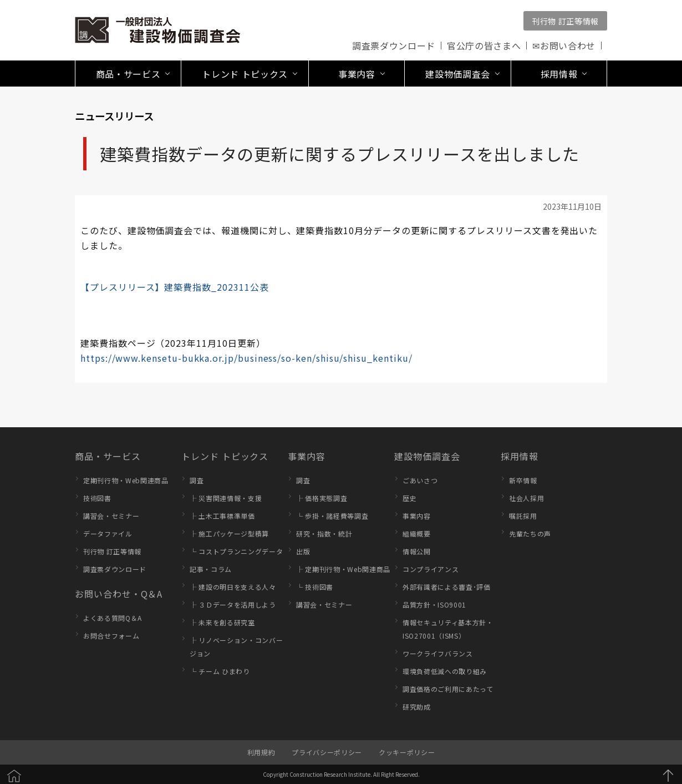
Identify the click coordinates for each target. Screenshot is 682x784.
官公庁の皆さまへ (484, 45)
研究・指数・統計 (324, 533)
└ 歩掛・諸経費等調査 (332, 516)
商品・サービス (108, 456)
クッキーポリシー (407, 752)
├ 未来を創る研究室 (222, 622)
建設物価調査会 (427, 456)
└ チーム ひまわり (220, 671)
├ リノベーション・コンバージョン (236, 647)
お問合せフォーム (111, 636)
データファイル (108, 533)
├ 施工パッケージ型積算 (229, 533)
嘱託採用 (523, 516)
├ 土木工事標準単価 (222, 516)
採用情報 (520, 456)
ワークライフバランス (438, 653)
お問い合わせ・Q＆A (119, 594)
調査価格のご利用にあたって (448, 689)
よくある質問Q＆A (113, 618)
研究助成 (417, 707)
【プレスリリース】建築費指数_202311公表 (174, 287)
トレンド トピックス (225, 456)
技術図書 (97, 498)
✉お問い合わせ (564, 45)
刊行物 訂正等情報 (565, 21)
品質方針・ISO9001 (434, 605)
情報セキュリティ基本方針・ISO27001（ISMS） (448, 629)
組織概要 (417, 533)
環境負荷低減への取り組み (445, 671)
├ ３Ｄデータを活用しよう (233, 605)
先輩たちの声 (530, 533)
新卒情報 (523, 480)
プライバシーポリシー (327, 752)
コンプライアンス (431, 569)
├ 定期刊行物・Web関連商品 (343, 569)
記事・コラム (211, 569)
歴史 (409, 498)
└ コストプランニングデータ (236, 551)
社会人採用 (526, 498)
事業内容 (307, 456)
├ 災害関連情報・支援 (226, 498)
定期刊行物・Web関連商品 (126, 480)
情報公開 (417, 551)
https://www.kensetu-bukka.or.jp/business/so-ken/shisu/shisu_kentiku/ (246, 358)
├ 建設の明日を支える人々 (233, 587)
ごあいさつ (420, 480)
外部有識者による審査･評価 (447, 587)
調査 (197, 480)
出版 (303, 551)
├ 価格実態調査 (322, 498)
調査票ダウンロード (394, 45)
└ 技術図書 (315, 587)
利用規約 (261, 752)
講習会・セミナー (111, 516)
